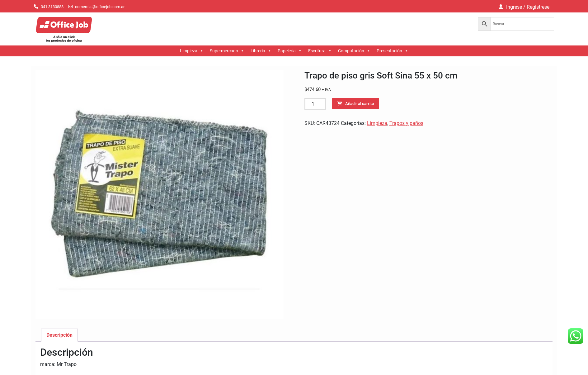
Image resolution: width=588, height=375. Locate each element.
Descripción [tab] (59, 335)
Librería (261, 51)
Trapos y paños (406, 123)
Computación (354, 51)
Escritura (320, 51)
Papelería (290, 51)
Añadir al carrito (360, 104)
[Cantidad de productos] (315, 104)
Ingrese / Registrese (528, 7)
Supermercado (227, 51)
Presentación (393, 51)
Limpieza (192, 51)
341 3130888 (52, 7)
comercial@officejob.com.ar (100, 7)
